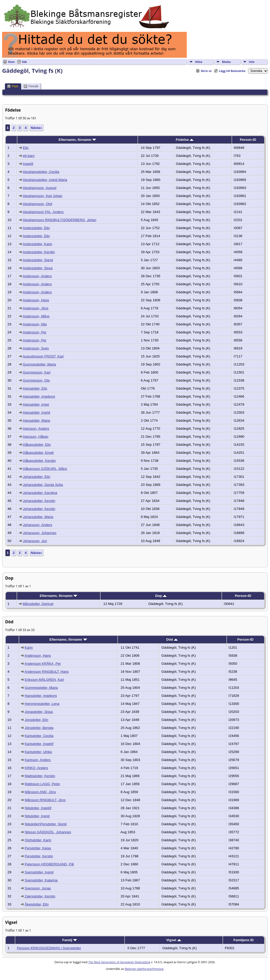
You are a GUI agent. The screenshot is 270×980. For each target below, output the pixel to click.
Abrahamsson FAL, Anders (43, 212)
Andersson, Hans (36, 300)
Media (226, 62)
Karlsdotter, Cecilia (39, 736)
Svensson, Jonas (38, 888)
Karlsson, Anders (38, 760)
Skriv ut (206, 71)
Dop (161, 596)
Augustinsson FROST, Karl (43, 356)
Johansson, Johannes (40, 533)
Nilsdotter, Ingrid (37, 816)
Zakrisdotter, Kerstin (40, 896)
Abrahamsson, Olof (37, 204)
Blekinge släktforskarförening (144, 969)
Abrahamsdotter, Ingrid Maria (45, 180)
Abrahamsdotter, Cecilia (41, 172)
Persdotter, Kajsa (38, 848)
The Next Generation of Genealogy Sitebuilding (119, 962)
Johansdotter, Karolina (40, 493)
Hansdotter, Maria (37, 420)
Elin (26, 148)
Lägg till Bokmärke (232, 71)
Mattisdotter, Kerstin (40, 776)
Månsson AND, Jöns (40, 792)
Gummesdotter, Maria (40, 364)
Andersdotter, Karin (37, 244)
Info (252, 62)
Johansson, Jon (35, 541)
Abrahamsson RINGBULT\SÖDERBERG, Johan (60, 220)
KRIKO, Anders (36, 768)
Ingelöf (28, 164)
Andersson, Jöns (36, 308)
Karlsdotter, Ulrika (38, 752)
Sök (25, 62)
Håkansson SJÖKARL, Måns (45, 469)
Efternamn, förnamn (77, 140)
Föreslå (31, 86)
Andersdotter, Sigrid (38, 260)
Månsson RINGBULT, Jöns (45, 800)
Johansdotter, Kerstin (39, 501)
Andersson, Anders (37, 276)
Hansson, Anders (36, 429)
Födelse (185, 140)
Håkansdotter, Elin (37, 445)
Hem (11, 62)
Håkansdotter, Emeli (38, 453)
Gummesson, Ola (36, 380)
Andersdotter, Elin (36, 228)
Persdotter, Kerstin (39, 856)
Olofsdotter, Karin (38, 840)
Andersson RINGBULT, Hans (47, 672)
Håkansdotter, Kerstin (39, 461)
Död (172, 639)
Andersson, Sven (36, 348)
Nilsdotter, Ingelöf (38, 808)
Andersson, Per (35, 332)
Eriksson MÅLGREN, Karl (44, 680)
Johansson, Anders (38, 525)
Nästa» (36, 128)
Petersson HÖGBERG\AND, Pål (49, 864)
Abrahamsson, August (40, 188)
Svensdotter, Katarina (41, 880)
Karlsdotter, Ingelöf (39, 744)
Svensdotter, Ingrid (39, 872)
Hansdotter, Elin (35, 388)
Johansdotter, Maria (38, 517)
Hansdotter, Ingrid (37, 412)
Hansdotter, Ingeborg (39, 396)
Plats (13, 86)
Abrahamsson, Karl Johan (43, 196)
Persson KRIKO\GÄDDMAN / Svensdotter (49, 948)
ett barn (29, 156)
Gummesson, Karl (37, 372)
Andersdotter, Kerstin (39, 252)
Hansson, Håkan (36, 437)
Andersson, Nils (35, 324)
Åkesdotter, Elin (37, 904)
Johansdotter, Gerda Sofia (43, 485)
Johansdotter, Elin (37, 477)
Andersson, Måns (36, 316)
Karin (29, 648)
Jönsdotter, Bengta (39, 728)
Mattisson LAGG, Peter (43, 784)
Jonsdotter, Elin (37, 720)
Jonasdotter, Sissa (39, 712)
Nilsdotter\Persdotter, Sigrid (46, 824)
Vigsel (174, 940)
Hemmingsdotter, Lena (42, 704)
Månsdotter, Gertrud (38, 604)
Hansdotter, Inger (36, 404)
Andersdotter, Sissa (38, 268)
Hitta (199, 62)
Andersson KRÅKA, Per (43, 664)
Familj (70, 940)
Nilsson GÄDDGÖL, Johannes (48, 832)
